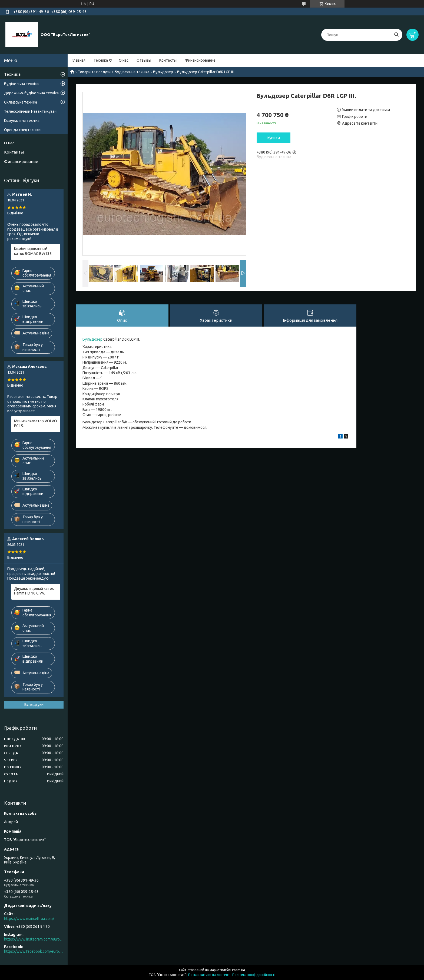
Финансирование (200, 60)
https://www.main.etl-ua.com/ (29, 919)
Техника (101, 60)
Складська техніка (21, 102)
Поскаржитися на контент (209, 975)
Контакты (168, 60)
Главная (79, 60)
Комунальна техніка (22, 121)
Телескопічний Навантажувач (30, 111)
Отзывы (144, 60)
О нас (124, 60)
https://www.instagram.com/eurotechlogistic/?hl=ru (34, 939)
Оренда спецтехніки (22, 130)
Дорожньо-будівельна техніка (31, 93)
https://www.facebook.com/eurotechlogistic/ (34, 951)
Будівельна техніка (132, 72)
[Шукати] (396, 35)
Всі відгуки (34, 705)
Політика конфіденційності (254, 975)
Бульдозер (163, 72)
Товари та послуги (94, 72)
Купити (274, 138)
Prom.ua (239, 970)
